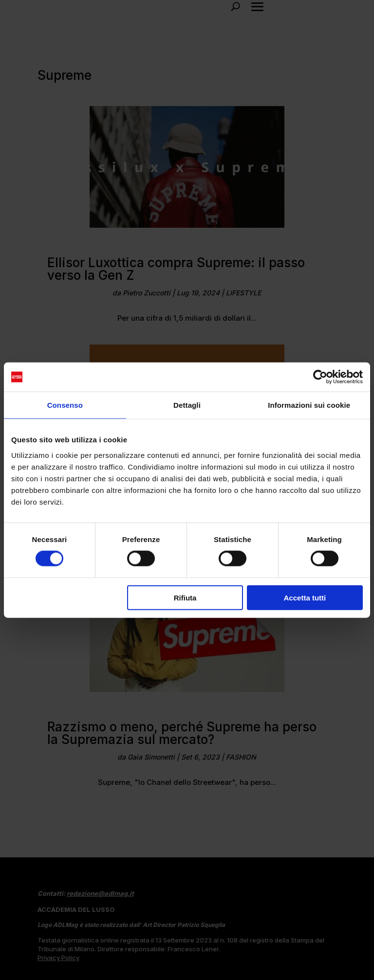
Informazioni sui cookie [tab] (309, 405)
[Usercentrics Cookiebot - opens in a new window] (320, 377)
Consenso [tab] (65, 405)
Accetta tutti (305, 597)
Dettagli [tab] (187, 405)
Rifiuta (185, 597)
